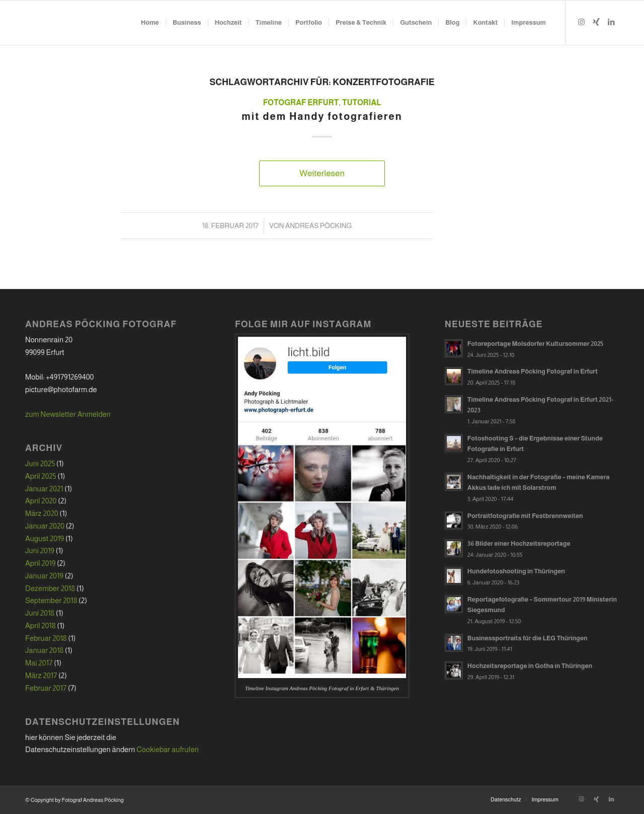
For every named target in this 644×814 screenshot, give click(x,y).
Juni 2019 (40, 550)
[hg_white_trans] (30, 23)
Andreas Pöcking (318, 226)
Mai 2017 (39, 663)
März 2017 (41, 675)
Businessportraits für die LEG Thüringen (528, 638)
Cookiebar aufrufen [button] (168, 749)
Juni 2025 (40, 463)
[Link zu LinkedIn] (611, 22)
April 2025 (41, 476)
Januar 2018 (44, 650)
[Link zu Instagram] (581, 22)
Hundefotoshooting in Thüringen (516, 571)
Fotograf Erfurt (301, 102)
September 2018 (51, 600)
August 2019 (45, 538)
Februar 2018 (46, 638)
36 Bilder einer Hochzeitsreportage (519, 543)
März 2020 (42, 513)
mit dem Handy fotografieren (322, 116)
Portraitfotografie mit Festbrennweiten (525, 516)
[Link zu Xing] (596, 22)
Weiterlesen (322, 173)
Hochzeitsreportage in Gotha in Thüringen (530, 666)
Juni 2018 (40, 613)
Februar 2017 (46, 688)
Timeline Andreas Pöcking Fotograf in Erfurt (533, 371)
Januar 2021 (44, 489)
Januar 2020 (45, 526)
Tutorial (361, 102)
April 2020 (41, 501)
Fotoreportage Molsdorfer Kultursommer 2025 (535, 344)
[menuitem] (150, 23)
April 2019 (40, 563)
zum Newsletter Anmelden (68, 414)
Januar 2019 (44, 576)
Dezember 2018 (50, 588)
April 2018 (41, 625)
